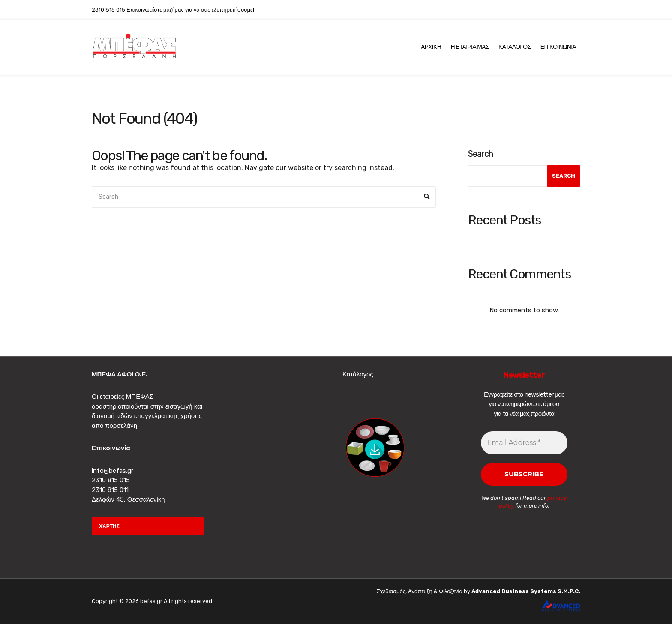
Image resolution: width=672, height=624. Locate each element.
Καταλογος (514, 47)
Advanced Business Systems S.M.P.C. (525, 591)
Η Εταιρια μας (469, 47)
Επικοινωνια (558, 47)
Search (480, 154)
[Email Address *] (524, 443)
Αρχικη (431, 47)
